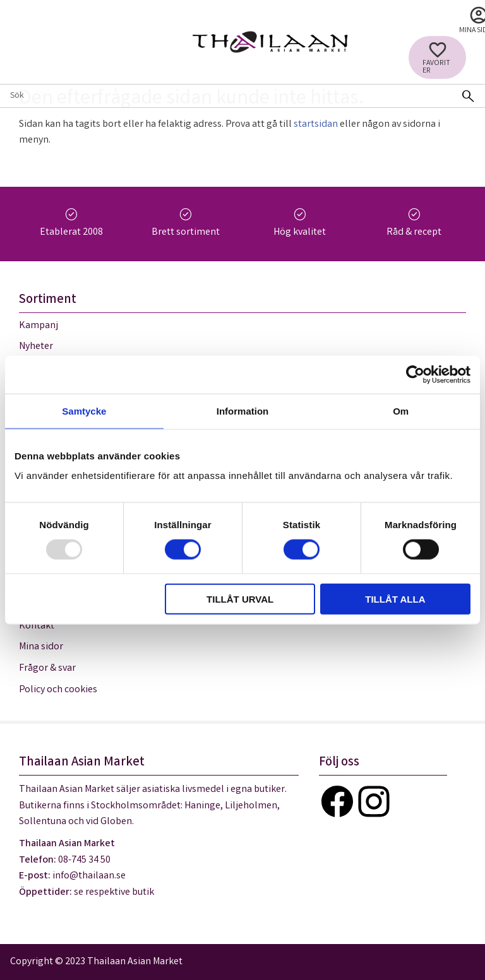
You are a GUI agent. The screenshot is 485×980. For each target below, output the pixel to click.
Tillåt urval (240, 599)
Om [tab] (401, 410)
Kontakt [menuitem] (37, 626)
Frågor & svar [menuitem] (47, 669)
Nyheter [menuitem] (36, 347)
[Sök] (468, 96)
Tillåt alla (395, 599)
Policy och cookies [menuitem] (58, 690)
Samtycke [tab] (84, 410)
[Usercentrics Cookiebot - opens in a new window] (415, 374)
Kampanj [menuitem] (39, 326)
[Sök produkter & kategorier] (225, 96)
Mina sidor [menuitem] (41, 647)
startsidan (316, 125)
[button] (437, 57)
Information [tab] (243, 410)
